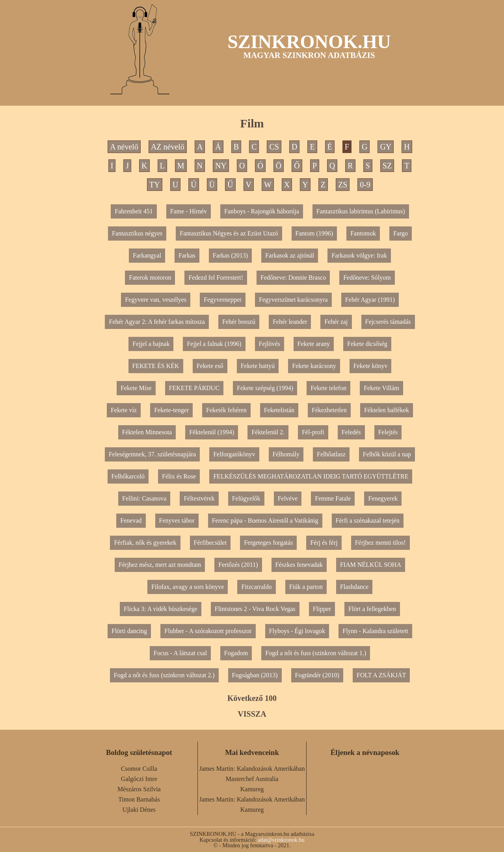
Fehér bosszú (239, 322)
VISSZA (252, 714)
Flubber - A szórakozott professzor (208, 631)
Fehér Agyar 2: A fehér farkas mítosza (157, 322)
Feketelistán (279, 410)
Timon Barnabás (139, 799)
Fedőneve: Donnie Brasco (293, 277)
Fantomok (363, 233)
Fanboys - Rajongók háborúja (262, 211)
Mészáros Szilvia (139, 789)
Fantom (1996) (314, 233)
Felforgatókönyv (234, 454)
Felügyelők (246, 498)
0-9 (365, 185)
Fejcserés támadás (388, 322)
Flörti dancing (129, 631)
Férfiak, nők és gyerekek (145, 543)
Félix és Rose (179, 476)
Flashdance (354, 587)
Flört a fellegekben (372, 609)
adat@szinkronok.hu (281, 840)
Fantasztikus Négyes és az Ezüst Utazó (229, 233)
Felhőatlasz (331, 454)
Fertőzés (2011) (238, 565)
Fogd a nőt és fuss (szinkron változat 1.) (316, 653)
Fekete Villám (381, 388)
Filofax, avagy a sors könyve (188, 587)
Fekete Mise (136, 388)
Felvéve (288, 498)
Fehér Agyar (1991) (370, 300)
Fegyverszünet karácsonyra (293, 300)
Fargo (401, 233)
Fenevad (131, 520)
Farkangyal (147, 255)
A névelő (124, 147)
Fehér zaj (336, 322)
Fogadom (236, 653)
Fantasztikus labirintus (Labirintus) (361, 211)
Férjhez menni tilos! (380, 543)
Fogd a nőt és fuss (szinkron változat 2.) (164, 675)
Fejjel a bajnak (151, 344)
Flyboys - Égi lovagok (297, 631)
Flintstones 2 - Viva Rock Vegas (255, 609)
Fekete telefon (328, 388)
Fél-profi (313, 432)
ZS (343, 185)
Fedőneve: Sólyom (367, 277)
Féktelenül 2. (268, 432)
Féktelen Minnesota (147, 432)
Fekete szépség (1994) (265, 388)
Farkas (187, 255)
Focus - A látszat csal (180, 653)
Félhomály (286, 454)
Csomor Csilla (139, 769)
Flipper (322, 609)
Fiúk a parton (306, 587)
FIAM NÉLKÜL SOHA (371, 565)
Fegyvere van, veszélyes (156, 300)
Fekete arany (314, 344)
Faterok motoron (150, 277)
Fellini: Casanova (144, 498)
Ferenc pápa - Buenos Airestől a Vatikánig (265, 520)
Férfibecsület (210, 543)
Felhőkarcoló (128, 476)
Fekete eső (210, 366)
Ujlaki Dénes (139, 810)
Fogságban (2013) (255, 675)
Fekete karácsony (314, 366)
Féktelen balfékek (387, 410)
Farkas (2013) (230, 255)
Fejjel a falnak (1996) (214, 344)
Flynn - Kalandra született (375, 631)
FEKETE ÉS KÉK (156, 366)
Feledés (351, 432)
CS (274, 147)
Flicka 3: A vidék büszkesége (161, 609)
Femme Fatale (333, 498)
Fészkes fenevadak (299, 565)
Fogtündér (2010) (317, 675)
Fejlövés (270, 344)
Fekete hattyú (258, 366)
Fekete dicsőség (367, 344)
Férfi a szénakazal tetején (368, 520)
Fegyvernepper (223, 300)
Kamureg (252, 789)
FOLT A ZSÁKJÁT (381, 675)
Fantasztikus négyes (137, 233)
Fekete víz (124, 410)
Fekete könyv (371, 366)
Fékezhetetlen (329, 410)
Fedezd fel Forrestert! (216, 277)
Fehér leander (290, 322)
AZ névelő (168, 147)
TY (155, 185)
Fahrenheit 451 (134, 211)
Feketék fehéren (226, 410)
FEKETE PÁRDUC (194, 388)
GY (386, 147)
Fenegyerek (383, 498)
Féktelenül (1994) (212, 432)
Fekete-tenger (171, 410)
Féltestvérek (199, 498)
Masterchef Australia (252, 779)
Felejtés (388, 432)
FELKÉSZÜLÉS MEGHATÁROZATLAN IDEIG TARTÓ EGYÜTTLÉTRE (311, 476)
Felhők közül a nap (387, 454)
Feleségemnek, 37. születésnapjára (152, 454)
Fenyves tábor (177, 520)
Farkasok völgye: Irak (359, 255)
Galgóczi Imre (139, 779)
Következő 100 (252, 698)
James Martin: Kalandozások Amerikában (252, 769)
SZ (387, 166)
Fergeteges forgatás (268, 543)
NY (221, 166)
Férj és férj (324, 543)
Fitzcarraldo (256, 587)
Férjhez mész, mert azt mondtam (160, 565)
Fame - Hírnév (189, 211)
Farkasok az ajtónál (290, 255)
